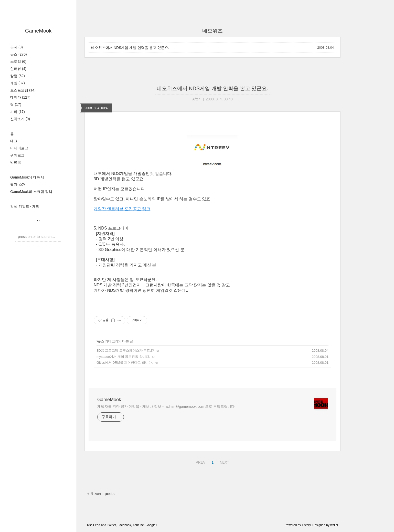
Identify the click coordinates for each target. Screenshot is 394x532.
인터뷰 (18, 69)
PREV (200, 462)
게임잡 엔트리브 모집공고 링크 (122, 209)
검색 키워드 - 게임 (25, 206)
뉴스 (19, 54)
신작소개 (20, 119)
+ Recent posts (101, 494)
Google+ (152, 525)
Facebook (124, 525)
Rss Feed (94, 525)
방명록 (16, 162)
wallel (334, 525)
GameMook (38, 31)
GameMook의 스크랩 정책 (31, 192)
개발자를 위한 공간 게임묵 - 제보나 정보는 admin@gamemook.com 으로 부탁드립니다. (166, 406)
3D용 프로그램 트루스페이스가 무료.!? (125, 351)
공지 (17, 47)
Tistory (306, 525)
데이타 (20, 97)
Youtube (138, 525)
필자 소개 (18, 184)
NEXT (224, 462)
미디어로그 (19, 148)
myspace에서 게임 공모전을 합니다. (123, 357)
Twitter (111, 525)
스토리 (18, 61)
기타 (18, 112)
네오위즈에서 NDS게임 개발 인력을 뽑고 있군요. (130, 48)
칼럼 (18, 76)
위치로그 (17, 155)
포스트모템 (23, 90)
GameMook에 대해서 (27, 177)
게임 (18, 83)
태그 (14, 141)
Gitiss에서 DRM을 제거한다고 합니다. (125, 363)
